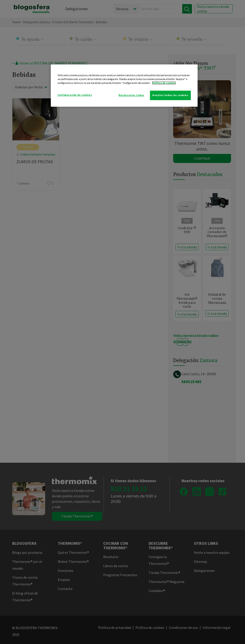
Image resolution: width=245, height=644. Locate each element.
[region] (124, 86)
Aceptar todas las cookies (170, 95)
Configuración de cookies (75, 95)
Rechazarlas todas (131, 95)
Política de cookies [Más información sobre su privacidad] (164, 83)
